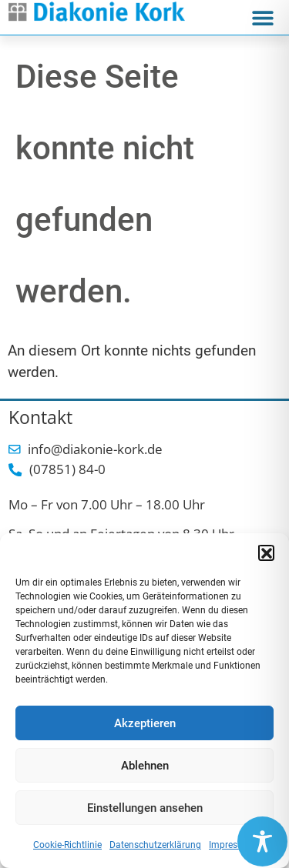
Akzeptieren (145, 723)
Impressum (232, 845)
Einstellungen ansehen (145, 808)
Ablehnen (145, 766)
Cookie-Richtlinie (67, 845)
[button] (266, 553)
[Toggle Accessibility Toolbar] (262, 841)
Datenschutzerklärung (155, 845)
